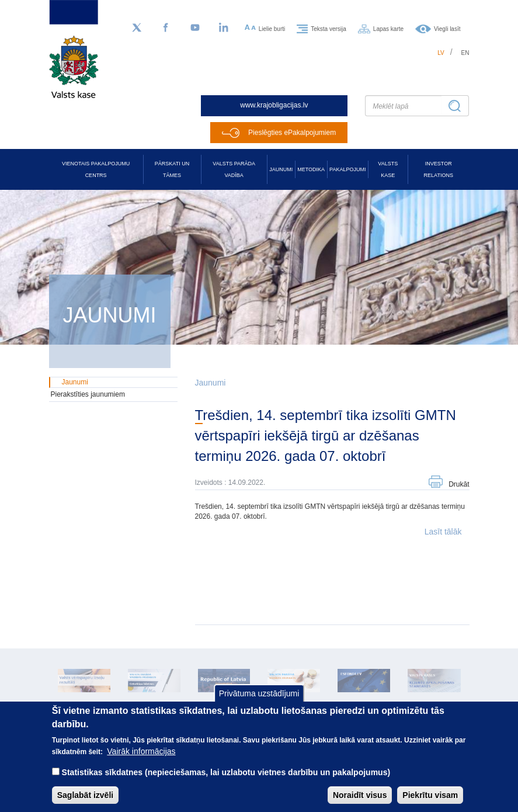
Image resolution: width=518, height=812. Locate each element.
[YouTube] (195, 28)
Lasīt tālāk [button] (443, 532)
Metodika (311, 169)
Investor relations (439, 169)
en (465, 53)
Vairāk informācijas (141, 760)
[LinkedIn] (224, 28)
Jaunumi (281, 169)
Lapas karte (388, 28)
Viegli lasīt (447, 28)
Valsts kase (388, 169)
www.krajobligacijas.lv (274, 105)
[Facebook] (166, 28)
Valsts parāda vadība (234, 169)
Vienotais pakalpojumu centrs (96, 169)
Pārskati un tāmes (172, 169)
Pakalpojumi (347, 169)
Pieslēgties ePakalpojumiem (292, 133)
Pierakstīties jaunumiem (88, 394)
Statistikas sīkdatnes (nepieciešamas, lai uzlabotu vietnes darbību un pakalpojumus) (226, 781)
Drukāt (459, 484)
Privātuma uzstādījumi (259, 703)
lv (441, 53)
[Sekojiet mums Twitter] (137, 28)
